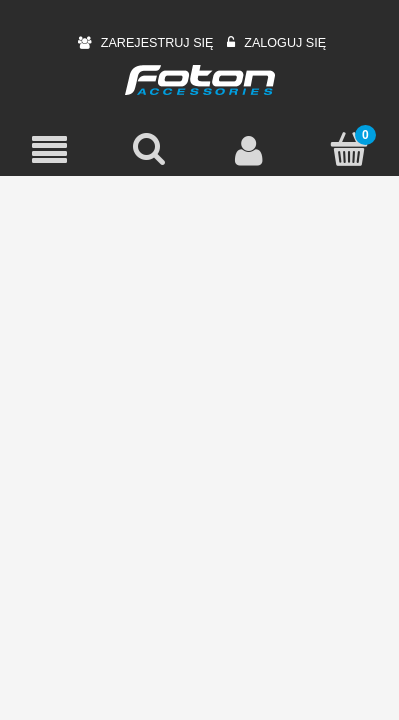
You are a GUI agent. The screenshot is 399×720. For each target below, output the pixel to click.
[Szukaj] (150, 149)
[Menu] (50, 150)
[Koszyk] (349, 149)
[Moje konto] (250, 150)
